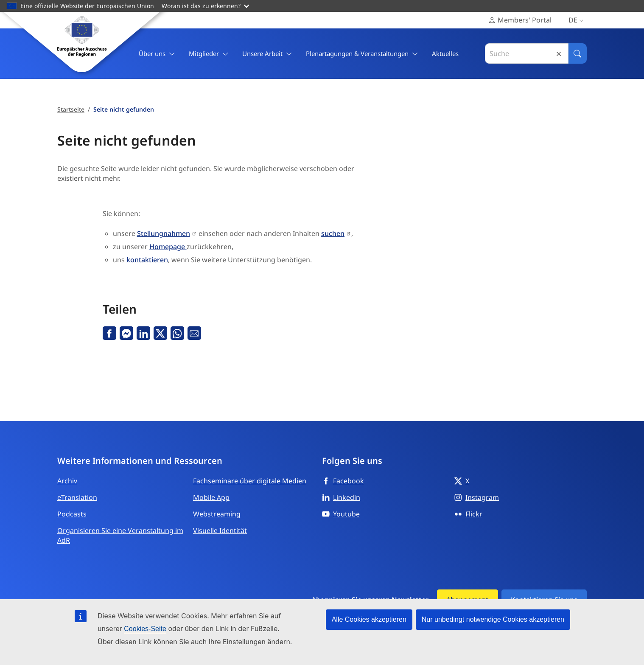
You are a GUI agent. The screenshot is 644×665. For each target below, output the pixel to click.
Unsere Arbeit (267, 54)
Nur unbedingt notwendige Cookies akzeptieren (493, 619)
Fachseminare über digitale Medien (250, 481)
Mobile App (211, 497)
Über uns (157, 54)
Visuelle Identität (220, 530)
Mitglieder (209, 54)
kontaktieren (147, 260)
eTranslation (77, 497)
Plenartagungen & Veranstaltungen (362, 54)
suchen (333, 233)
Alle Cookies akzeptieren (369, 619)
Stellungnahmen (164, 233)
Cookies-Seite (145, 629)
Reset (559, 54)
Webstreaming (217, 514)
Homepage (168, 247)
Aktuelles (445, 53)
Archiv (67, 481)
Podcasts (72, 514)
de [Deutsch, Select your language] (578, 20)
